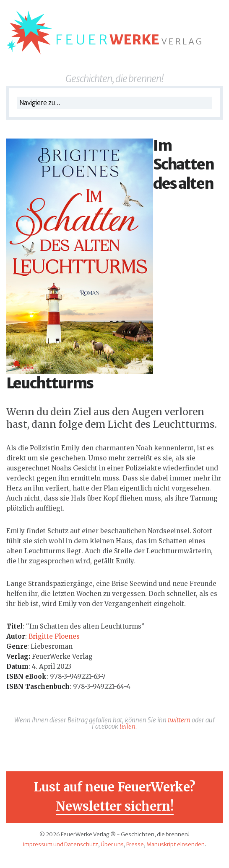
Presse (135, 844)
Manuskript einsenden (176, 844)
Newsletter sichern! (115, 806)
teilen (128, 726)
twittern (179, 720)
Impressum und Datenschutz (60, 844)
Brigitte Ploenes (54, 636)
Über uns (112, 844)
